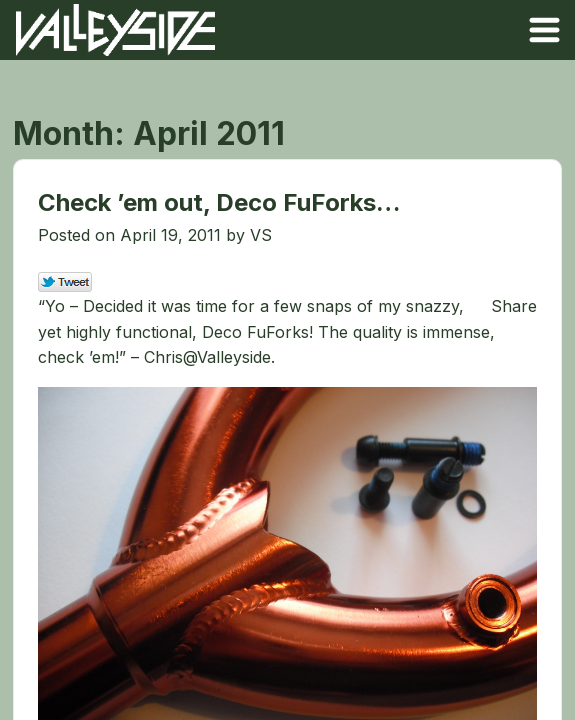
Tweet (65, 283)
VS (261, 235)
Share (514, 306)
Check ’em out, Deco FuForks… (219, 202)
